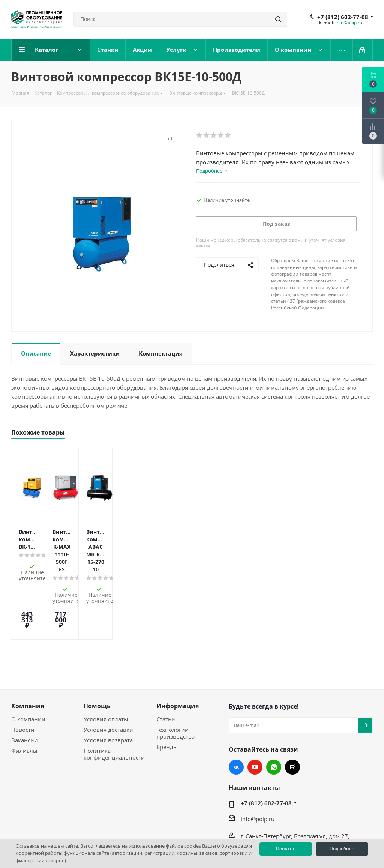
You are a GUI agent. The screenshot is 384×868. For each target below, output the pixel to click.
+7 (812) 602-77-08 (343, 17)
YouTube (255, 714)
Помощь (97, 653)
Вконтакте (236, 714)
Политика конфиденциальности (114, 701)
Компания (28, 653)
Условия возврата (108, 687)
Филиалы (24, 698)
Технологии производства (175, 680)
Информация (178, 653)
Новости (23, 677)
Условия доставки (108, 677)
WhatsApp (274, 714)
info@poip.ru (349, 22)
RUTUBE (292, 714)
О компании (28, 666)
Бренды (167, 694)
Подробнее (342, 849)
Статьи (166, 666)
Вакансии (25, 687)
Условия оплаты (106, 666)
